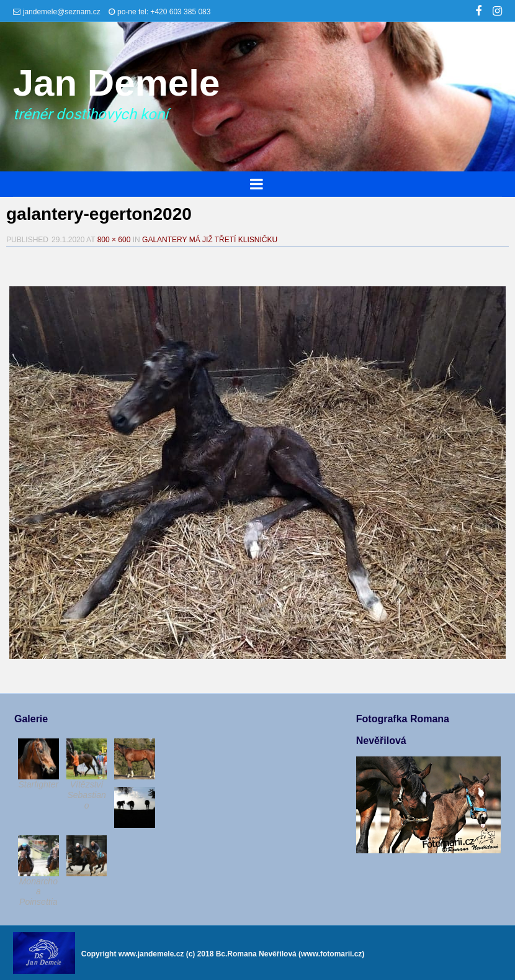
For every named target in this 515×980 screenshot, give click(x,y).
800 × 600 (114, 240)
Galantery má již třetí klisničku (210, 240)
